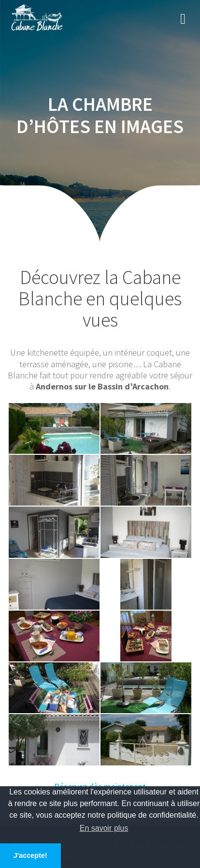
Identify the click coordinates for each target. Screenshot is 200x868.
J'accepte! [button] (30, 855)
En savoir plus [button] (104, 828)
